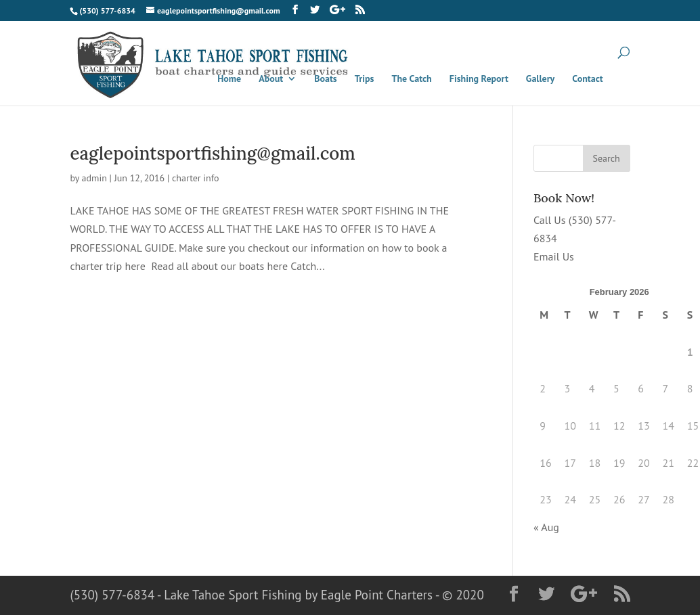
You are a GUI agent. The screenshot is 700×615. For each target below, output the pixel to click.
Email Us (554, 256)
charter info (196, 178)
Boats (326, 79)
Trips (365, 79)
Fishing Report (479, 79)
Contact (587, 79)
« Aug (546, 527)
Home (229, 79)
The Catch (412, 79)
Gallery (540, 79)
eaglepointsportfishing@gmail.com (212, 153)
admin (94, 178)
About (271, 79)
